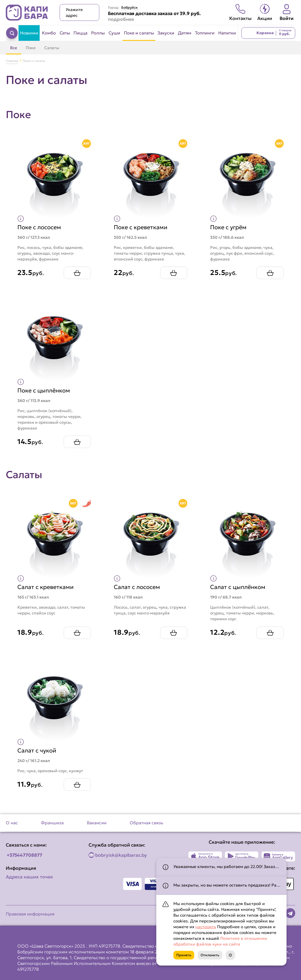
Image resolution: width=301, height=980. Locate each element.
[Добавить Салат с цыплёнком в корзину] (270, 633)
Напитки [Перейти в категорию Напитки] (227, 33)
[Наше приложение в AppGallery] (278, 856)
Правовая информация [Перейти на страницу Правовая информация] (30, 914)
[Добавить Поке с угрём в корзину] (270, 273)
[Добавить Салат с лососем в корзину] (174, 633)
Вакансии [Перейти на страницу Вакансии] (97, 823)
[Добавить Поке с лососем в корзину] (77, 273)
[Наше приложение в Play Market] (242, 856)
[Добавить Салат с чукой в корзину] (77, 784)
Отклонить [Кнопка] (210, 955)
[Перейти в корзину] (268, 33)
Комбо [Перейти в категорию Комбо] (49, 33)
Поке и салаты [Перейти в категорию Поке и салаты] (139, 33)
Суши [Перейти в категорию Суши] (114, 33)
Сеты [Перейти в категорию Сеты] (65, 33)
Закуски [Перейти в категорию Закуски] (166, 33)
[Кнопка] (230, 955)
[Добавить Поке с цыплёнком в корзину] (77, 442)
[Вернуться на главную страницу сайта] (27, 13)
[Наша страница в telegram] (290, 913)
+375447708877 (24, 855)
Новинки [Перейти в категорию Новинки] (29, 33)
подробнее (121, 19)
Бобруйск (130, 8)
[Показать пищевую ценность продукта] (21, 218)
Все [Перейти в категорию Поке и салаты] (14, 48)
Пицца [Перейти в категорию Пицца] (80, 33)
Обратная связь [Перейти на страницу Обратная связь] (146, 823)
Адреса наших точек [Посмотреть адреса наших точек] (29, 877)
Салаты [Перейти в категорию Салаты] (52, 48)
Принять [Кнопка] (184, 955)
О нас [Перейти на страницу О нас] (12, 823)
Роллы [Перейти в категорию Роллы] (98, 33)
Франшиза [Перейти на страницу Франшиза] (52, 823)
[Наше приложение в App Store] (205, 856)
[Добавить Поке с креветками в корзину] (174, 273)
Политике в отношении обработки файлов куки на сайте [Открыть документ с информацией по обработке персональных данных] (220, 941)
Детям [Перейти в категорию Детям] (185, 33)
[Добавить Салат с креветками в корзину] (77, 633)
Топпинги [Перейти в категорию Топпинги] (205, 33)
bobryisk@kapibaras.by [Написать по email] (121, 855)
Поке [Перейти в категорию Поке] (31, 48)
